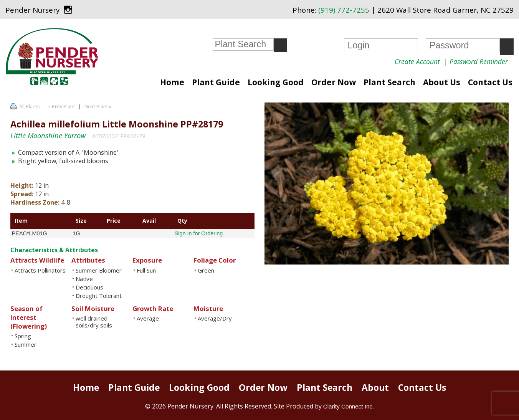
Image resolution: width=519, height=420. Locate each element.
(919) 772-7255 (344, 10)
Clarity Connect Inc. (349, 406)
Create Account (417, 62)
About (375, 387)
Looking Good (276, 82)
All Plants (30, 106)
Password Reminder (479, 62)
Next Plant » (98, 106)
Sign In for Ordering (199, 233)
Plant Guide (216, 82)
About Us (442, 82)
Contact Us (490, 82)
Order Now (334, 82)
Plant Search (389, 82)
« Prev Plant (61, 106)
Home (172, 82)
